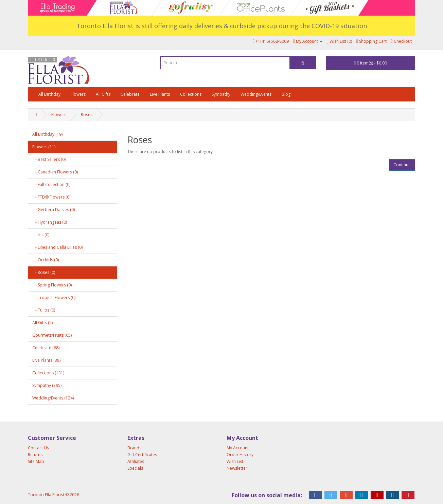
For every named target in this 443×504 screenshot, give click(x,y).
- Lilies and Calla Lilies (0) (57, 247)
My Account (238, 448)
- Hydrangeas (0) (50, 222)
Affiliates (136, 461)
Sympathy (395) (47, 385)
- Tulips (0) (44, 310)
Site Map (36, 461)
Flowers (78, 94)
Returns (35, 455)
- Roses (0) (44, 272)
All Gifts (103, 94)
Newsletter (237, 468)
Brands (134, 448)
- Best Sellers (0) (49, 159)
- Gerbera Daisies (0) (54, 210)
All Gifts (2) (42, 323)
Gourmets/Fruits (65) (52, 335)
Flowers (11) (44, 147)
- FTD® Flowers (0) (51, 197)
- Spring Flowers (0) (52, 285)
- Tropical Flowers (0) (54, 297)
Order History (240, 455)
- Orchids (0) (46, 260)
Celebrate (130, 94)
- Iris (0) (41, 235)
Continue (402, 165)
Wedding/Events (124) (53, 398)
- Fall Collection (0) (51, 184)
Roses (87, 115)
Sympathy (221, 94)
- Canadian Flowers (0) (55, 172)
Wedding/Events (256, 94)
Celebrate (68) (46, 348)
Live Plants (160, 94)
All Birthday (49, 94)
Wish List (235, 461)
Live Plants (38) (46, 360)
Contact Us (38, 448)
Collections (191, 94)
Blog (286, 94)
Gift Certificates (142, 455)
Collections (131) (48, 373)
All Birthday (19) (47, 134)
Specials (135, 468)
